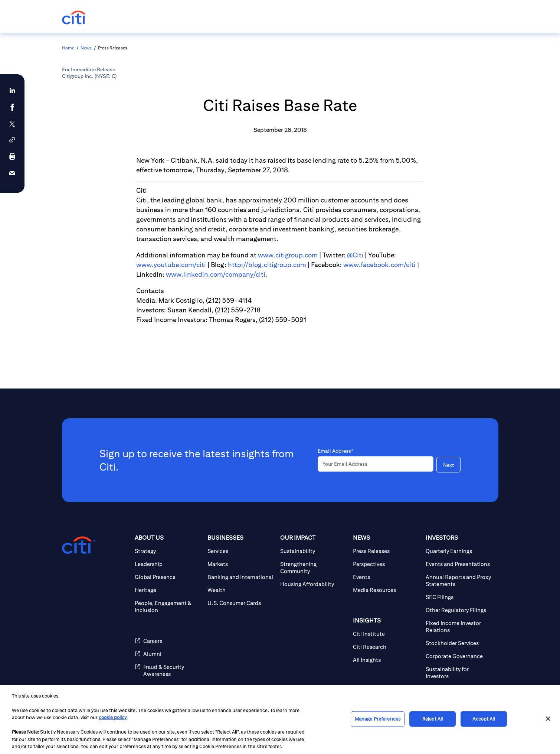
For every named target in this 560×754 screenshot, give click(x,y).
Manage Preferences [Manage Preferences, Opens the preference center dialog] (378, 719)
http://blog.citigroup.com (267, 265)
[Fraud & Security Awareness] (168, 670)
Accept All (484, 719)
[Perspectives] (386, 564)
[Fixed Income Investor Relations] (459, 627)
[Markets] (241, 564)
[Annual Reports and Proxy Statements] (459, 581)
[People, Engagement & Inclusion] (168, 607)
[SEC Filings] (459, 597)
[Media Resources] (386, 590)
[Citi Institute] (386, 634)
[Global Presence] (168, 577)
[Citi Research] (386, 647)
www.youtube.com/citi (171, 265)
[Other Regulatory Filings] (459, 610)
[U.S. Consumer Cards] (241, 603)
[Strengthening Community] (314, 568)
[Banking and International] (241, 577)
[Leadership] (168, 564)
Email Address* (335, 451)
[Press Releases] (386, 551)
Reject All (433, 719)
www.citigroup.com (288, 255)
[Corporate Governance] (459, 656)
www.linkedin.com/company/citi (216, 274)
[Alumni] (168, 654)
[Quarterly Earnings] (459, 551)
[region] (280, 719)
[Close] (548, 719)
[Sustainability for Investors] (459, 673)
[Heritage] (168, 590)
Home (68, 48)
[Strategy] (168, 551)
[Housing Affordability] (314, 584)
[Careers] (168, 641)
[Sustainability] (314, 551)
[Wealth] (241, 590)
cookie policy (113, 717)
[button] (12, 140)
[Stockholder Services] (459, 643)
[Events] (386, 577)
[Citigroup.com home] (79, 545)
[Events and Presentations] (459, 564)
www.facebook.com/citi (379, 265)
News (86, 48)
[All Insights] (386, 660)
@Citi (355, 255)
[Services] (241, 551)
